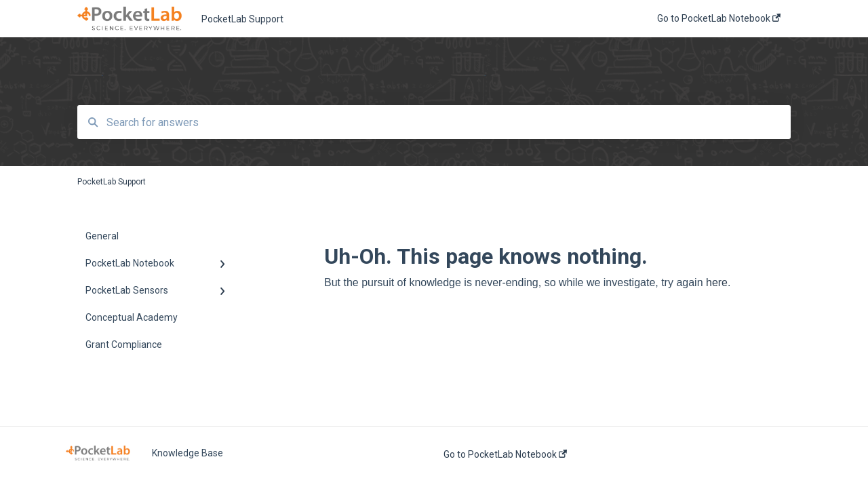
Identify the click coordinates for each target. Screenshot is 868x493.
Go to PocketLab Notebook (505, 454)
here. (718, 282)
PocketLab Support (242, 19)
